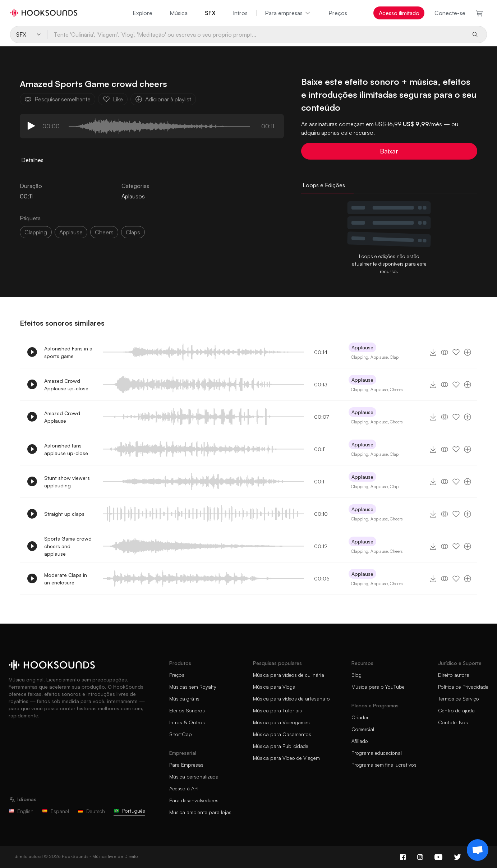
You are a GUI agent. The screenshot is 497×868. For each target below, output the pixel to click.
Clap (394, 357)
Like (113, 99)
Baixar (389, 151)
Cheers (396, 389)
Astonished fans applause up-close (66, 449)
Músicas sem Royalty (193, 687)
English (21, 811)
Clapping (360, 357)
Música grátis (184, 699)
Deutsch (91, 811)
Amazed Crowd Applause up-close (66, 385)
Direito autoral (454, 675)
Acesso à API (184, 788)
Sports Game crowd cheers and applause (68, 546)
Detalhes (32, 160)
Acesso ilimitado (399, 13)
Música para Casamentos (282, 734)
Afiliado (360, 741)
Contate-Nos (453, 722)
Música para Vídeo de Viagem (286, 758)
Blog (356, 675)
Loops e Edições (324, 185)
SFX (210, 13)
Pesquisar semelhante (57, 99)
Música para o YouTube (378, 687)
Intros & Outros (187, 722)
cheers (104, 232)
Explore (142, 13)
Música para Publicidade (281, 746)
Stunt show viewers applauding (67, 482)
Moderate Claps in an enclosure (66, 579)
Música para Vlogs (274, 687)
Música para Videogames (281, 722)
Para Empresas (186, 765)
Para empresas (288, 13)
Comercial (363, 729)
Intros (240, 13)
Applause (71, 232)
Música (179, 13)
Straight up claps (64, 514)
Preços (338, 13)
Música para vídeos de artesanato (291, 699)
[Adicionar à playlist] (468, 352)
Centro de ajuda (456, 710)
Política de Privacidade (463, 687)
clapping (36, 232)
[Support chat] (478, 850)
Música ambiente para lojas (200, 812)
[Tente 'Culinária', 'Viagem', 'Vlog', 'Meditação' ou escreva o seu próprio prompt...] (257, 35)
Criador (360, 717)
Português (129, 811)
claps (133, 232)
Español (56, 811)
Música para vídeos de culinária (289, 675)
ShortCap (181, 734)
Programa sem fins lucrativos (384, 765)
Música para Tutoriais (277, 710)
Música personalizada (194, 777)
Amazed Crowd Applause (62, 417)
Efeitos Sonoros (187, 710)
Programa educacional (377, 753)
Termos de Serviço (459, 699)
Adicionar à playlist (163, 99)
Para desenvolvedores (194, 800)
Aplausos (133, 196)
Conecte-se (450, 13)
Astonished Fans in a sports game (68, 352)
